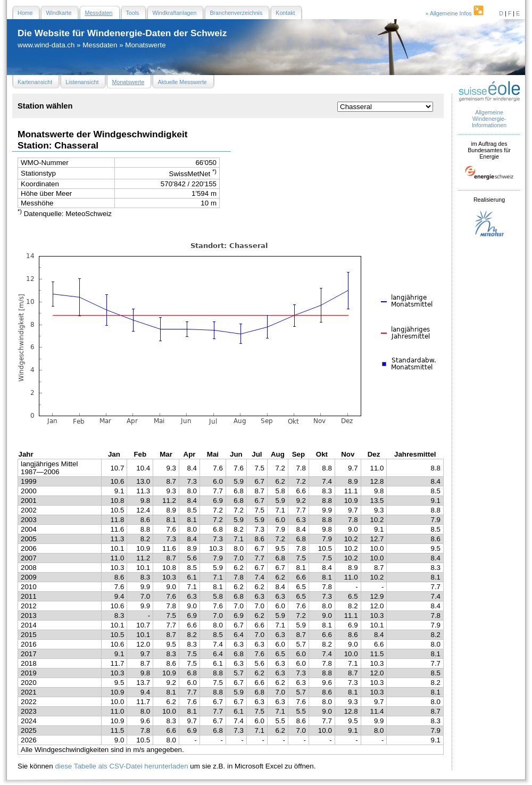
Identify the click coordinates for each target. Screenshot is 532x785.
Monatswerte (145, 45)
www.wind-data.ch (46, 45)
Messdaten (100, 45)
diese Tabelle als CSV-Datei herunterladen (121, 766)
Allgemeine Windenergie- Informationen (489, 119)
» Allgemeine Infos (455, 13)
